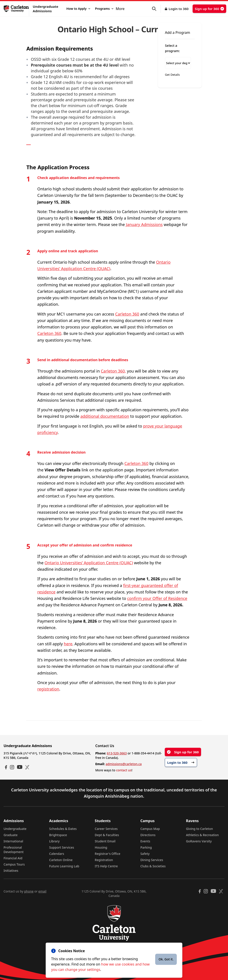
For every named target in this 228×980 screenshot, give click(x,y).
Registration (104, 860)
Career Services (106, 829)
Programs (104, 9)
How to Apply (78, 9)
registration (48, 689)
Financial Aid (13, 858)
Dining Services (152, 860)
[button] (156, 9)
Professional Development (14, 850)
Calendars (57, 854)
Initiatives (11, 871)
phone (29, 891)
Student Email (105, 841)
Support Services (62, 847)
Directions (148, 835)
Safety (145, 854)
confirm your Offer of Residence (157, 598)
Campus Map (150, 829)
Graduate (11, 835)
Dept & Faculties (107, 835)
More (120, 9)
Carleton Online (61, 860)
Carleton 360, (113, 371)
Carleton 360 (127, 314)
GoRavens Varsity (199, 841)
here (68, 644)
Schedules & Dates (63, 829)
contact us (124, 770)
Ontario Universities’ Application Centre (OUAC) (89, 563)
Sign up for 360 (209, 9)
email (42, 891)
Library (54, 841)
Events (145, 841)
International (13, 841)
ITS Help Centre (106, 866)
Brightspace (58, 835)
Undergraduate (15, 829)
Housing (101, 847)
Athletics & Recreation (202, 835)
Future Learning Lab (64, 866)
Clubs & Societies (153, 866)
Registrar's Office (108, 854)
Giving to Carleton (199, 829)
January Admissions (144, 224)
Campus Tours (14, 864)
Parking (146, 847)
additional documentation (105, 416)
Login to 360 (179, 9)
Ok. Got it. (166, 959)
